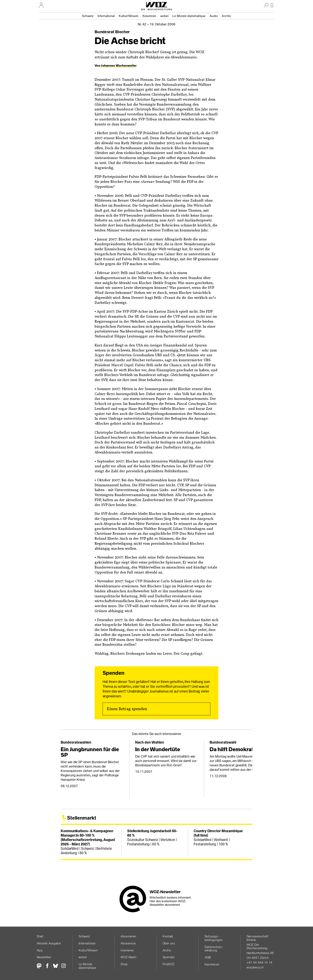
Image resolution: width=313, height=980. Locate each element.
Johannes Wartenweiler (119, 66)
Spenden (169, 957)
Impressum (212, 964)
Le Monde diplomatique (189, 16)
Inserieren (127, 950)
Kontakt (168, 936)
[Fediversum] (40, 966)
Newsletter (44, 957)
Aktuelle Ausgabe (49, 943)
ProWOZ (169, 964)
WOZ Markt (128, 957)
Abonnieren (128, 936)
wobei (164, 16)
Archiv (226, 16)
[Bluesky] (55, 966)
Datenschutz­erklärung (214, 949)
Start (40, 936)
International (106, 16)
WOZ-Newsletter (165, 892)
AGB (208, 957)
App (40, 950)
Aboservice (128, 943)
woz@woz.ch (255, 967)
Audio (214, 16)
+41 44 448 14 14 (260, 962)
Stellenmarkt (82, 818)
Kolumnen (149, 16)
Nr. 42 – (157, 24)
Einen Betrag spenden (127, 709)
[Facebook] (47, 966)
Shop (124, 964)
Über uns (169, 943)
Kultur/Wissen (129, 16)
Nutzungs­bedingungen (214, 938)
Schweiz (88, 16)
